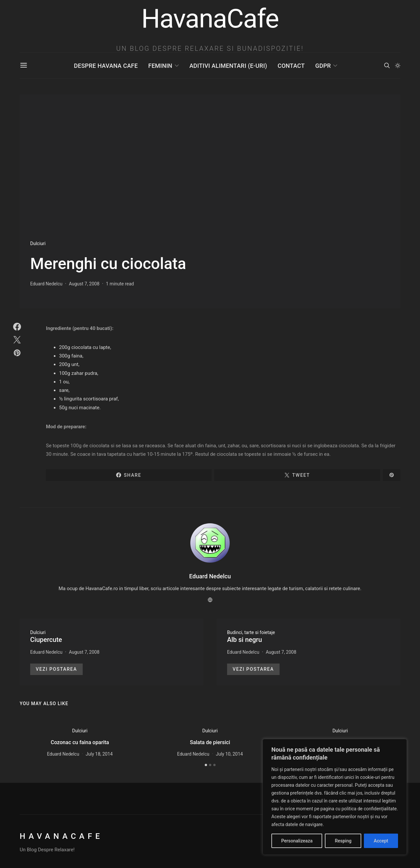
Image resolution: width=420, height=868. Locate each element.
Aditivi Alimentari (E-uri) (228, 66)
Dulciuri (38, 243)
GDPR (323, 66)
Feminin (160, 66)
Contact (291, 66)
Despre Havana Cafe (106, 66)
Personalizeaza (297, 841)
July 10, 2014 (229, 754)
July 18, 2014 (99, 754)
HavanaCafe (61, 836)
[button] (398, 66)
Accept (381, 841)
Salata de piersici (210, 742)
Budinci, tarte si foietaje (251, 632)
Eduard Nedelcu (46, 284)
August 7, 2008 (84, 284)
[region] (335, 797)
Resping (343, 841)
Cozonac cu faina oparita (80, 742)
